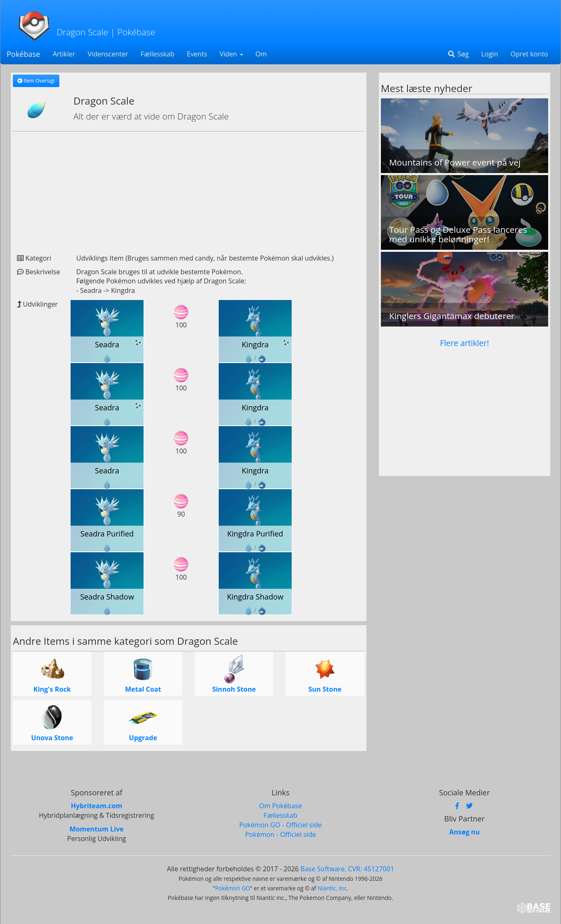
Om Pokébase (280, 806)
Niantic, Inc (332, 888)
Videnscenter (108, 54)
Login (490, 54)
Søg (458, 54)
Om (261, 54)
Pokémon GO (232, 888)
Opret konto (529, 54)
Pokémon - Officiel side (281, 834)
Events (197, 54)
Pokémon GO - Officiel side (280, 825)
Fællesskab (157, 54)
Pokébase (23, 54)
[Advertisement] (189, 189)
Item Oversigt (36, 81)
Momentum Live (96, 829)
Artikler (64, 54)
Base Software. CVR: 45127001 (347, 869)
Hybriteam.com (97, 806)
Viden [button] (231, 54)
